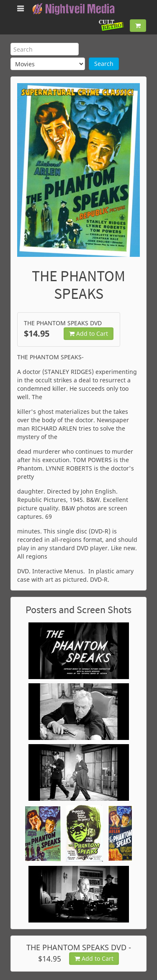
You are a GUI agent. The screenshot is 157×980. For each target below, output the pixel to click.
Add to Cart (89, 333)
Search (104, 64)
